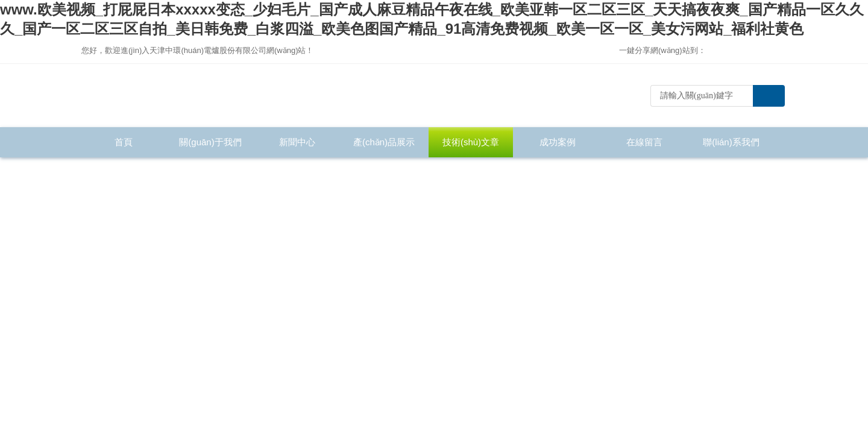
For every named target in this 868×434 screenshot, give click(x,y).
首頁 (124, 142)
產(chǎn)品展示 (384, 142)
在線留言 (644, 142)
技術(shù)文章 (471, 142)
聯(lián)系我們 (731, 142)
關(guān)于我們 (210, 142)
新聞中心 (297, 142)
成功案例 (558, 142)
